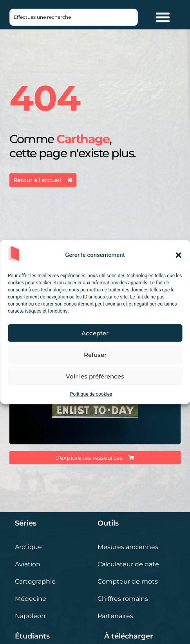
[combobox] (73, 17)
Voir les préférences (95, 376)
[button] (178, 255)
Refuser (95, 354)
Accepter (95, 333)
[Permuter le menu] (163, 17)
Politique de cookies (91, 394)
